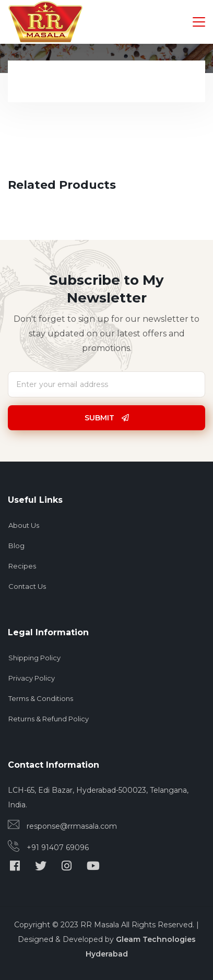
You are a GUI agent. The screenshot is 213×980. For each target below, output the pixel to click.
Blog (16, 546)
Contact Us (27, 586)
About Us (24, 525)
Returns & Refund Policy (49, 719)
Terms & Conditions (41, 698)
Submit (107, 418)
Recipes (22, 566)
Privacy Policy (32, 678)
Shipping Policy (34, 658)
